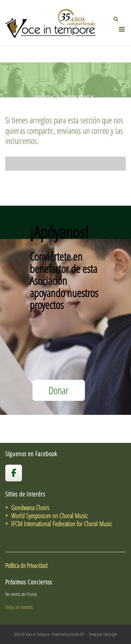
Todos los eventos (19, 607)
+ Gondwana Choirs (27, 508)
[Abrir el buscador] (116, 19)
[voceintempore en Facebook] (14, 473)
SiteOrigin (110, 634)
